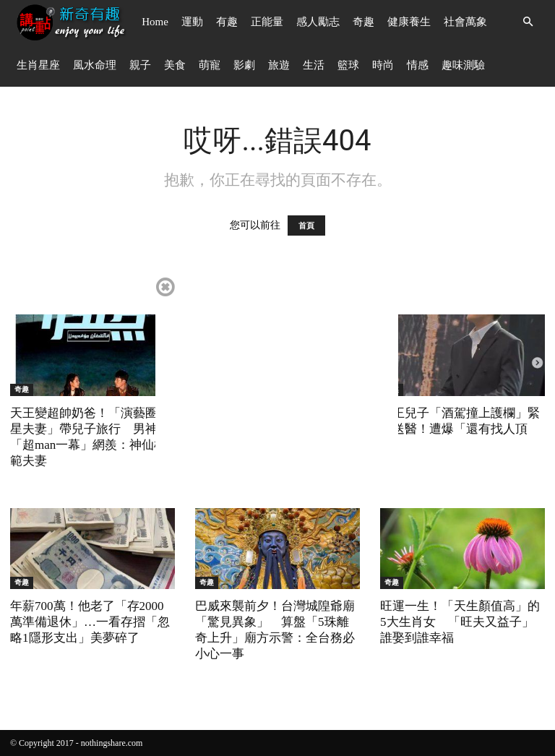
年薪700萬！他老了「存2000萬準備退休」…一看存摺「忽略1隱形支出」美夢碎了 (90, 622)
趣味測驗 (463, 65)
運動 (192, 22)
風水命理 (95, 65)
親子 (140, 65)
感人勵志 (318, 22)
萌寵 (210, 65)
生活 (314, 65)
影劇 (244, 65)
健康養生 (409, 22)
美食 (175, 65)
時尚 (383, 65)
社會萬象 (465, 22)
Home (155, 22)
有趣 (227, 22)
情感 (418, 65)
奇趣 (363, 22)
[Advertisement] (277, 377)
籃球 (348, 65)
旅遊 (279, 65)
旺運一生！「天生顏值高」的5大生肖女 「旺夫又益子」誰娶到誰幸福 (460, 622)
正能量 (267, 22)
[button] (528, 22)
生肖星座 (38, 65)
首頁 (306, 225)
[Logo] (73, 22)
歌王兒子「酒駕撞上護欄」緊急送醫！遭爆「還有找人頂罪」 (460, 429)
